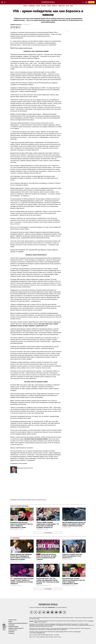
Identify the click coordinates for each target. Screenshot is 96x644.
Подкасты (54, 6)
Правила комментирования (39, 500)
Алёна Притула (77, 632)
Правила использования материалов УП (18, 623)
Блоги (67, 6)
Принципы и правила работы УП (16, 628)
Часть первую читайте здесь (24, 48)
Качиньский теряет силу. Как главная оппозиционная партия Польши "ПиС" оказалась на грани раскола (48, 581)
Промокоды (11, 633)
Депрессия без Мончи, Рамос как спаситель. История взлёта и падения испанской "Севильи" (46, 557)
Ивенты (49, 6)
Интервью (44, 6)
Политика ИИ (11, 625)
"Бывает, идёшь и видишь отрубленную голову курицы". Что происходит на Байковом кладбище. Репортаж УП (48, 525)
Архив (71, 6)
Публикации (32, 6)
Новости (25, 6)
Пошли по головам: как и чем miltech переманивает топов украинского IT (72, 556)
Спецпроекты (61, 6)
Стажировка (11, 632)
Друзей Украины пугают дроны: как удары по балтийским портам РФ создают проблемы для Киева (74, 524)
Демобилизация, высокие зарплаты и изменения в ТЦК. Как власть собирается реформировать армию (22, 525)
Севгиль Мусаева (59, 632)
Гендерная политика (13, 627)
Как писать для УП (13, 630)
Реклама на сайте (12, 620)
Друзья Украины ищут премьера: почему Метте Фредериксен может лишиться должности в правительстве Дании (21, 557)
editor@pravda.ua (41, 633)
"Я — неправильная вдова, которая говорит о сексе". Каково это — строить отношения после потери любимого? (22, 581)
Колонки (38, 6)
